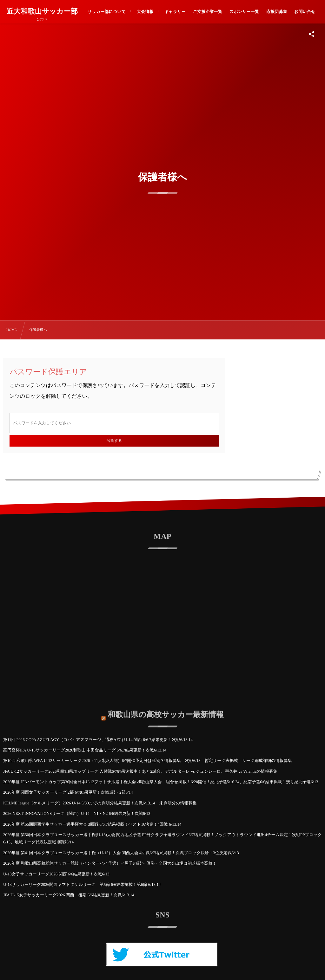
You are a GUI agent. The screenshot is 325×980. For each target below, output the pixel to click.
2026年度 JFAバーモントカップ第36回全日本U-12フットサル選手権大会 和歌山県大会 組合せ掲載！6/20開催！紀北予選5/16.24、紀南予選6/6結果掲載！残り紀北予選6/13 (161, 782)
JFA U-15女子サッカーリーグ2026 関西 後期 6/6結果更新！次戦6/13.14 (69, 895)
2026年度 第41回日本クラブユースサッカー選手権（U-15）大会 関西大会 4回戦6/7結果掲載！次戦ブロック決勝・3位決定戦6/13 (121, 853)
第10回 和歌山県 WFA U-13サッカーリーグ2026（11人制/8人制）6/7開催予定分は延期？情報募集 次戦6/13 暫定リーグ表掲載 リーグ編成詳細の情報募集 (147, 761)
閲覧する (114, 441)
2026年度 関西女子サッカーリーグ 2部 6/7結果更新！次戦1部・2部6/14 (68, 792)
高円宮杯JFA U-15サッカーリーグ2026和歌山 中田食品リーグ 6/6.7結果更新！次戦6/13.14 (85, 750)
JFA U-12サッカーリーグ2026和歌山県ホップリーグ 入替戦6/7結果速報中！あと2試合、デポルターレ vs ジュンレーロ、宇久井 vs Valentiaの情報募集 (140, 771)
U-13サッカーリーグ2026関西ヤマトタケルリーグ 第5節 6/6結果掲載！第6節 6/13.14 (82, 884)
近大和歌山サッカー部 (42, 11)
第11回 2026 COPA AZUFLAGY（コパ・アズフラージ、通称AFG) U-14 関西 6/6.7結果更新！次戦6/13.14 (98, 740)
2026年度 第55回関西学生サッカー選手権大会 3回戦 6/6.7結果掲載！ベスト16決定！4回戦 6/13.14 (92, 824)
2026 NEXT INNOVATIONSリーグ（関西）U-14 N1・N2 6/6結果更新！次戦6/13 (77, 813)
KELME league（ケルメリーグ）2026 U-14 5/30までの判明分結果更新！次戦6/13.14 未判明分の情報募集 (100, 803)
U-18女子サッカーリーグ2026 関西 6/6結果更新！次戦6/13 (56, 874)
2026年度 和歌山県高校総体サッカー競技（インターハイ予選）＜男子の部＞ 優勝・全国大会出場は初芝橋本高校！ (110, 863)
